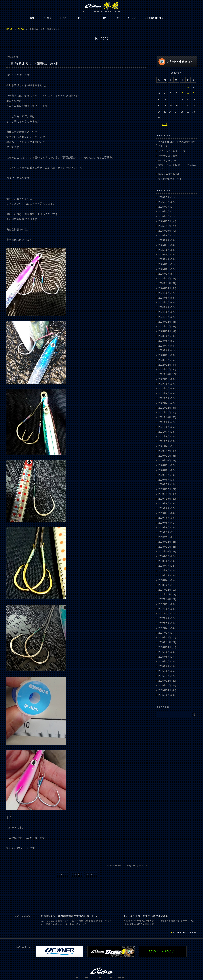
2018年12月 (165, 542)
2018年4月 (164, 580)
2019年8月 (164, 508)
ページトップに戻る (102, 897)
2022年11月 (165, 370)
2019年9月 (164, 504)
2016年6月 (164, 666)
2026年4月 (164, 202)
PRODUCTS (82, 18)
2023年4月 (164, 360)
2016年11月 (165, 642)
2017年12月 (165, 590)
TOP (32, 18)
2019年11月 (165, 494)
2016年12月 (165, 638)
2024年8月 (164, 298)
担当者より (164, 160)
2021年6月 (164, 437)
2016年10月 (165, 647)
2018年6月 (164, 571)
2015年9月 (164, 695)
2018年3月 (164, 585)
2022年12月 (165, 365)
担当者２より (166, 156)
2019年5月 (164, 523)
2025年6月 (164, 250)
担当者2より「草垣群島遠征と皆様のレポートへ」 (70, 916)
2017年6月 (164, 618)
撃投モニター (166, 174)
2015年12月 (165, 681)
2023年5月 (164, 355)
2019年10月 (165, 499)
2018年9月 (164, 556)
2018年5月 (164, 575)
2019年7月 (164, 513)
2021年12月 (165, 408)
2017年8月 (164, 609)
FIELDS (102, 18)
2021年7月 (164, 432)
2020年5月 (164, 484)
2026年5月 (164, 197)
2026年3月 (164, 207)
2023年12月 (165, 322)
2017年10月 (165, 599)
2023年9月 (164, 336)
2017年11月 (165, 594)
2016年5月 (164, 671)
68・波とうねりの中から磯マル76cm (146, 916)
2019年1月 (164, 537)
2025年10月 (165, 231)
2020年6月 (164, 480)
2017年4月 (164, 628)
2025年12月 (165, 221)
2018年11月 (165, 547)
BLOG (63, 18)
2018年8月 (164, 561)
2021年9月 (164, 422)
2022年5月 (164, 398)
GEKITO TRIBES (154, 18)
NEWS (47, 18)
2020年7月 (164, 475)
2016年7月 (164, 662)
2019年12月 (165, 489)
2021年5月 (164, 441)
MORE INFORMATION (185, 932)
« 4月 (165, 124)
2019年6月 (164, 518)
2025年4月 (164, 259)
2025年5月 (164, 255)
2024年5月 (164, 312)
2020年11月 (165, 456)
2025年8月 (164, 240)
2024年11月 (165, 283)
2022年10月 (165, 374)
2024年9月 (164, 293)
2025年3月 (164, 264)
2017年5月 (164, 623)
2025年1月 (164, 274)
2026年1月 (164, 217)
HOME (10, 29)
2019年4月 (164, 528)
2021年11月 (165, 413)
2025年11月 (165, 226)
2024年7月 (164, 303)
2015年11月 (165, 686)
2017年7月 (164, 614)
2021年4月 (164, 446)
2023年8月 (164, 341)
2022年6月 (164, 394)
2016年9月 (164, 652)
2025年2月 (164, 269)
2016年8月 (164, 657)
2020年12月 (165, 451)
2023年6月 (164, 350)
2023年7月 (164, 346)
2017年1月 (164, 633)
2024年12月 (165, 279)
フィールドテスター (169, 151)
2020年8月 (164, 470)
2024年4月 (164, 317)
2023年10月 (165, 331)
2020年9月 (164, 465)
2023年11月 (165, 327)
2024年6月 (164, 307)
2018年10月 (165, 552)
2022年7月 (164, 389)
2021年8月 (164, 427)
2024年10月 (165, 288)
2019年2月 (164, 532)
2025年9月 (164, 236)
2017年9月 (164, 604)
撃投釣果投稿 (166, 179)
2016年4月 (164, 676)
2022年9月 (164, 379)
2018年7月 (164, 566)
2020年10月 (165, 461)
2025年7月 (164, 245)
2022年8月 (164, 384)
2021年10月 (165, 417)
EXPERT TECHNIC (126, 18)
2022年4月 (164, 403)
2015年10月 (165, 690)
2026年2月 (164, 212)
